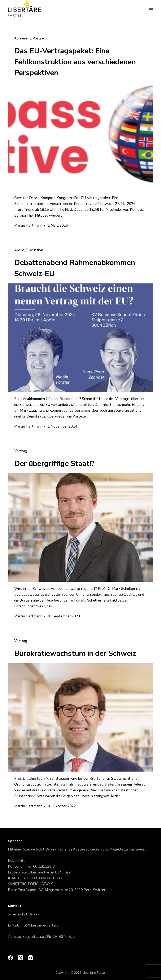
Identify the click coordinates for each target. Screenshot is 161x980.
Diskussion (34, 250)
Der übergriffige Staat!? (54, 464)
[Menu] (151, 8)
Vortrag (39, 38)
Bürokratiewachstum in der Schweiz (75, 653)
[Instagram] (31, 958)
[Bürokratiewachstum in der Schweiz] (80, 717)
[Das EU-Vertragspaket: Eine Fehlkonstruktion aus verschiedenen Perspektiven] (80, 137)
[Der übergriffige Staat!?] (80, 527)
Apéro (19, 250)
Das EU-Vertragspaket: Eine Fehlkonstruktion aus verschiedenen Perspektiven (75, 62)
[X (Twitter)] (21, 958)
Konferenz (23, 38)
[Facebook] (10, 958)
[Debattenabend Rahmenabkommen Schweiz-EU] (80, 338)
